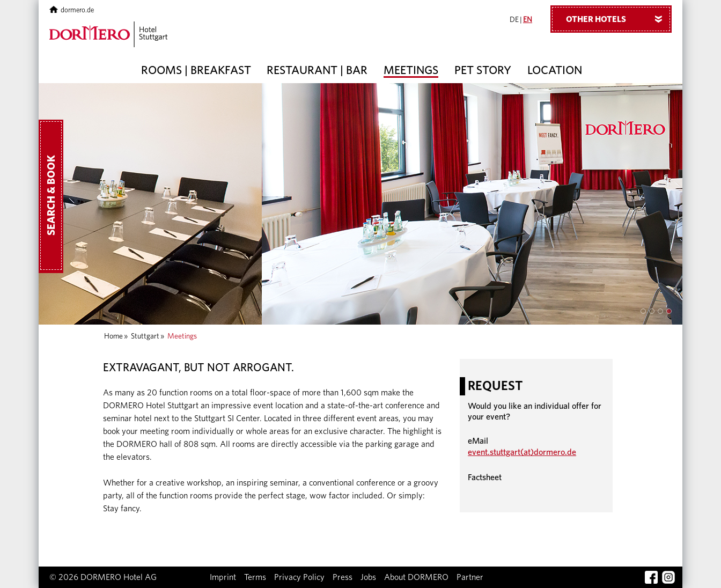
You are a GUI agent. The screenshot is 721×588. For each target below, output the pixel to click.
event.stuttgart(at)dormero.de (522, 452)
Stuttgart (145, 336)
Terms (255, 577)
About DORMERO (416, 577)
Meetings (411, 70)
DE (514, 20)
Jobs (368, 577)
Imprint (223, 577)
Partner (470, 577)
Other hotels (618, 19)
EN (528, 20)
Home (113, 336)
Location (555, 70)
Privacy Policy (299, 577)
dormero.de (72, 10)
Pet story (483, 70)
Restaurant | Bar (317, 70)
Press (343, 577)
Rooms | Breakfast (196, 70)
